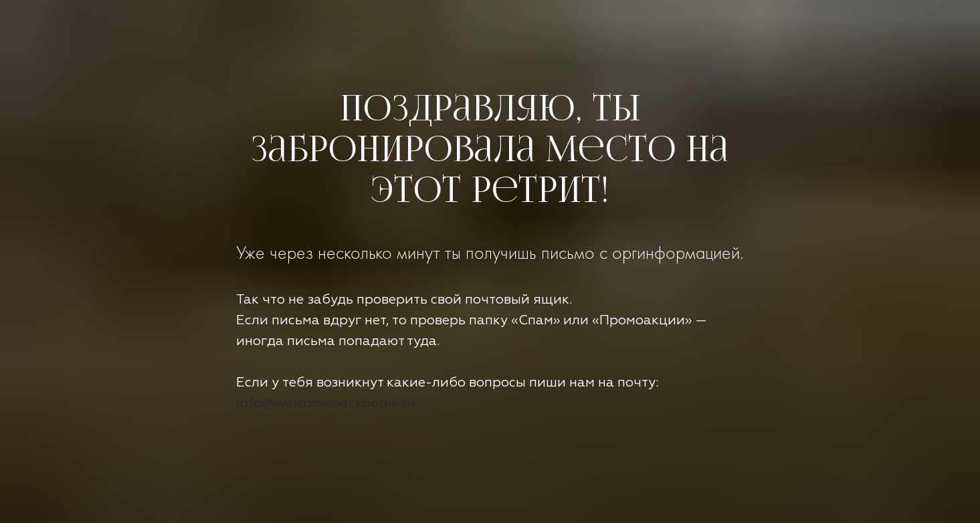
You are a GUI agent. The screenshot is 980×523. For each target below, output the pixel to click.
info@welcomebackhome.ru (326, 403)
